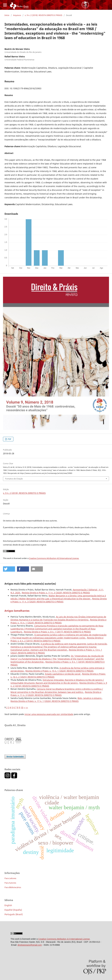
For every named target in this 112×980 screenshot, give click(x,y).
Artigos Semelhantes (17, 611)
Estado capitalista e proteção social (63, 674)
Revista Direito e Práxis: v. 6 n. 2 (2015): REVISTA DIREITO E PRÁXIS (57, 639)
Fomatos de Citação (14, 479)
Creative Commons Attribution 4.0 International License (64, 939)
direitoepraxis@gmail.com (30, 945)
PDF (9, 439)
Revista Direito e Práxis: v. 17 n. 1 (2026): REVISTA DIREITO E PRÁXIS (45, 701)
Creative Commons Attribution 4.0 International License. (54, 558)
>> (27, 707)
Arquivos (17, 15)
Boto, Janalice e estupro (90, 698)
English (8, 905)
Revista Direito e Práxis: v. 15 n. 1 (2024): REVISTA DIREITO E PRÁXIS (58, 621)
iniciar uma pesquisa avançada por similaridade (49, 714)
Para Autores (10, 883)
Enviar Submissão (15, 757)
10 (22, 707)
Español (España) (13, 910)
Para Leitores (10, 878)
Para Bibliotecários (13, 887)
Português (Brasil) (14, 914)
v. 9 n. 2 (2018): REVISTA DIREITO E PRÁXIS (44, 15)
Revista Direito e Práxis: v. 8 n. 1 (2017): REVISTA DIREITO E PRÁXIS (57, 632)
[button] (9, 569)
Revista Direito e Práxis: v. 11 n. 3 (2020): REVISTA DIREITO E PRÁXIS (56, 593)
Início (7, 15)
